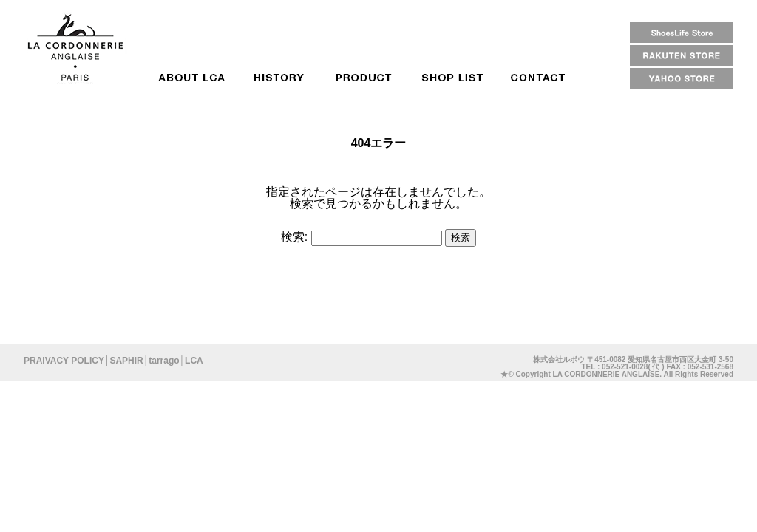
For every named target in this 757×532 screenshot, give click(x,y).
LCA (194, 361)
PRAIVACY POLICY (64, 361)
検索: (294, 237)
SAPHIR (126, 361)
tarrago (164, 361)
